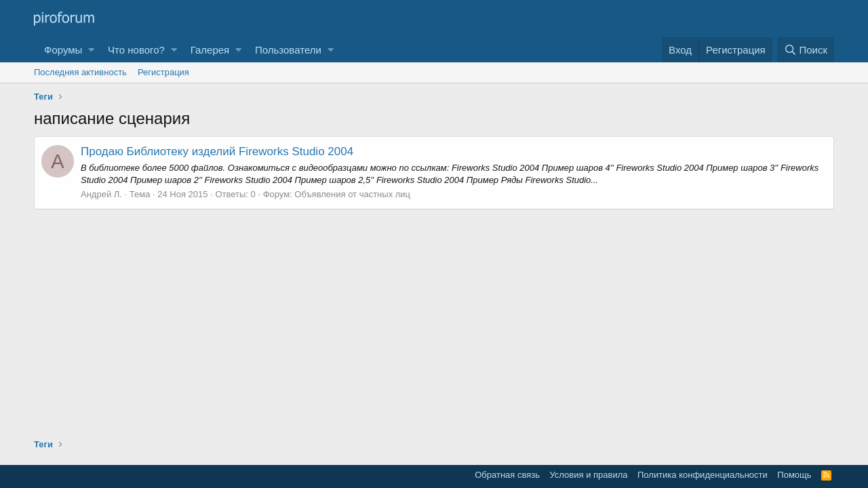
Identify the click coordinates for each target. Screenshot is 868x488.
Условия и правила (588, 475)
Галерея (210, 50)
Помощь (794, 475)
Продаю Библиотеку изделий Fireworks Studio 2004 (217, 151)
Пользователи (288, 50)
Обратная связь (507, 475)
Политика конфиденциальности (703, 475)
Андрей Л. (101, 194)
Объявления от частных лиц (352, 194)
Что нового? (136, 50)
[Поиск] (806, 50)
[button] (91, 50)
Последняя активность (80, 72)
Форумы (63, 50)
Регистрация (163, 72)
